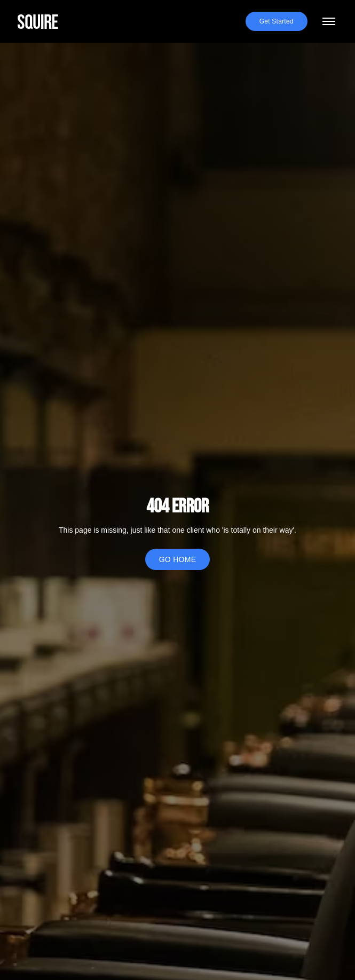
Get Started (277, 21)
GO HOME (178, 559)
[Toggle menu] (329, 21)
